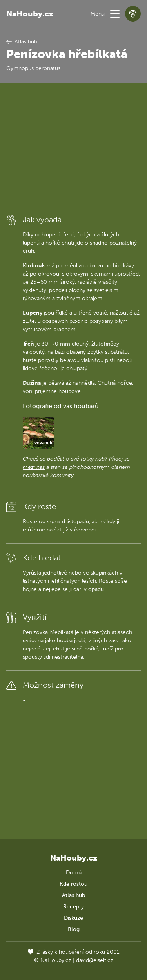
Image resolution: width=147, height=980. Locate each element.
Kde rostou (73, 884)
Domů (74, 873)
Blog (74, 929)
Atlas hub (73, 895)
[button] (115, 14)
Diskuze (73, 918)
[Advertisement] (73, 148)
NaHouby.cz (30, 14)
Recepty (73, 907)
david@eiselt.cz (95, 960)
